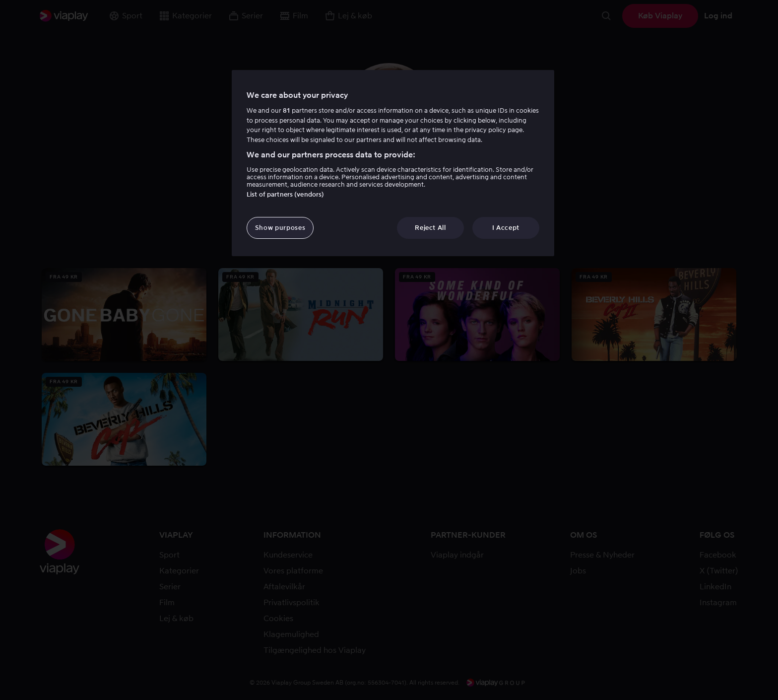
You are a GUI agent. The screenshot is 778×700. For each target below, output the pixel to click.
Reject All (430, 228)
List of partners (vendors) (285, 194)
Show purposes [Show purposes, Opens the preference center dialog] (280, 228)
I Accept (506, 228)
